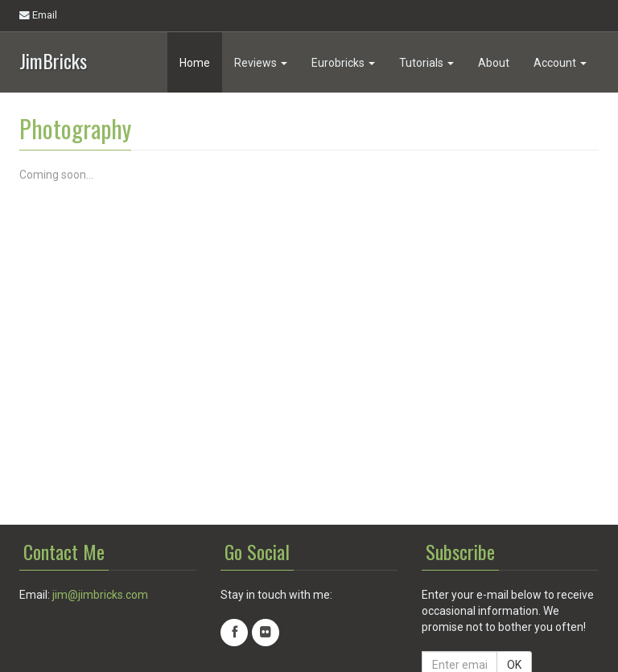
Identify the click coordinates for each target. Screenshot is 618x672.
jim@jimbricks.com (100, 595)
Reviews (261, 63)
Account (560, 63)
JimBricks (53, 59)
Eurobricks (343, 63)
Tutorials (426, 63)
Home (195, 63)
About (494, 63)
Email (38, 15)
